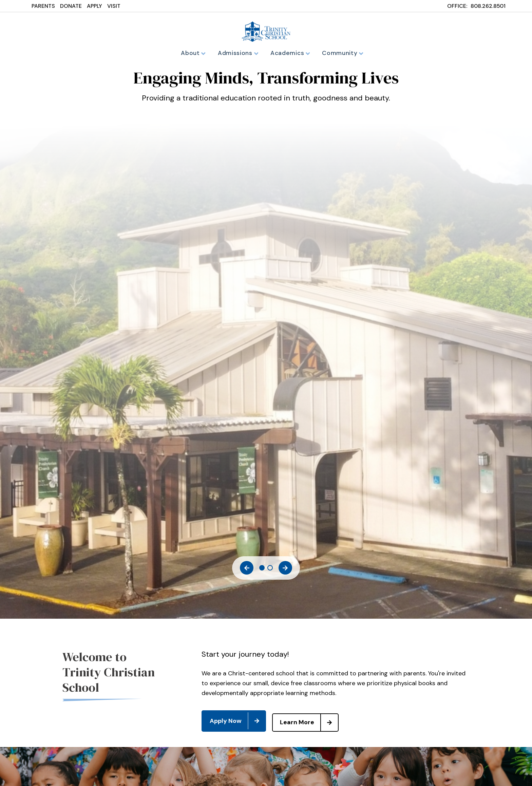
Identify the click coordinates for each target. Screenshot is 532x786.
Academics (290, 53)
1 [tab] (262, 570)
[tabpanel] (266, 92)
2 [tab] (270, 570)
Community (340, 53)
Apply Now (237, 722)
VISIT (114, 6)
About (197, 53)
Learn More (312, 722)
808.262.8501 (488, 6)
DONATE (71, 6)
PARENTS (43, 6)
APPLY (94, 6)
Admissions (240, 53)
